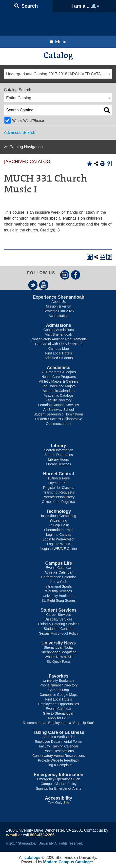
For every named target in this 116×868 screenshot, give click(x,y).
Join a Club (58, 582)
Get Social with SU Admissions (59, 344)
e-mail (12, 835)
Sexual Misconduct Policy (59, 633)
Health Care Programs (59, 377)
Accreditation (59, 316)
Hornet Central (59, 474)
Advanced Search (19, 133)
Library (59, 446)
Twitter (33, 285)
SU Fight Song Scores (59, 600)
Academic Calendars (59, 391)
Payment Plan (59, 483)
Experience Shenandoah (59, 297)
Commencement (59, 424)
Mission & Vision (58, 306)
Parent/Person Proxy (59, 497)
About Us (59, 302)
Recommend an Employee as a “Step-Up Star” (59, 723)
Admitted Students (58, 358)
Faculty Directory (59, 400)
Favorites (58, 676)
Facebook (76, 275)
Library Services (58, 464)
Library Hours (58, 459)
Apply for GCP (59, 718)
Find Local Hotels (58, 353)
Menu (61, 41)
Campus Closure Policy (59, 784)
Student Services (58, 610)
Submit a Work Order (59, 737)
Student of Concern (59, 629)
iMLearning (59, 520)
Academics (59, 368)
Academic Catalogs (59, 395)
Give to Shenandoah (59, 713)
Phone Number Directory (58, 685)
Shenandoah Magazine (58, 652)
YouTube (44, 285)
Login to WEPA (58, 544)
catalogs (32, 858)
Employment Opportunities (59, 704)
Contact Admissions (59, 330)
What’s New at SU (59, 657)
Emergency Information (59, 775)
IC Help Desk (58, 525)
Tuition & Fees (58, 478)
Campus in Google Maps (58, 695)
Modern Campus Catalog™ (68, 862)
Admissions (58, 325)
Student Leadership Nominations (59, 414)
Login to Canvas (59, 535)
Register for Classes (58, 488)
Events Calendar (59, 568)
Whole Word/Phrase (28, 121)
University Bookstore (58, 596)
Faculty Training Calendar (59, 746)
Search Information (58, 450)
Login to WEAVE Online (59, 549)
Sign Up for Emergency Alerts (59, 788)
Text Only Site (58, 803)
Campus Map (59, 349)
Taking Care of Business (59, 732)
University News (59, 643)
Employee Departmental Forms (58, 742)
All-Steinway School (58, 410)
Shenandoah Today (58, 647)
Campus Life (58, 563)
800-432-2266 (42, 835)
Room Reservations (59, 751)
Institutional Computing (58, 516)
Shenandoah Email (58, 530)
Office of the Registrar (58, 502)
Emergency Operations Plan (59, 779)
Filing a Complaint (58, 765)
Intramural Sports (59, 586)
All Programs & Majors (59, 372)
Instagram (65, 275)
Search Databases (59, 455)
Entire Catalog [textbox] (19, 98)
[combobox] (58, 74)
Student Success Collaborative (59, 419)
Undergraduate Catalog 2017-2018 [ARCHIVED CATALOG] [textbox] (58, 74)
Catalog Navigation (26, 147)
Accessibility (58, 798)
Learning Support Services (59, 405)
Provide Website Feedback (59, 760)
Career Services (58, 615)
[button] (26, 6)
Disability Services (59, 619)
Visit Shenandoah (59, 334)
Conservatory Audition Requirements (58, 339)
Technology (59, 511)
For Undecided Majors (58, 386)
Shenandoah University (58, 23)
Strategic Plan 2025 (58, 311)
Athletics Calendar (59, 572)
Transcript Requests (59, 492)
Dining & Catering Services (59, 624)
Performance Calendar (59, 577)
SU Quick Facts (59, 661)
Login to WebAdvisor (59, 539)
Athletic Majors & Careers (59, 381)
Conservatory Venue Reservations (58, 756)
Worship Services (59, 591)
